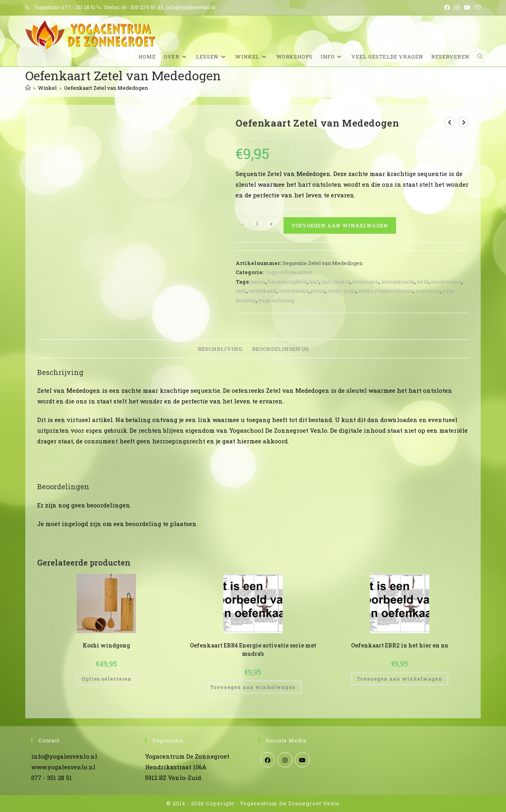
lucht (423, 282)
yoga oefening (276, 300)
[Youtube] (302, 760)
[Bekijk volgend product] (463, 122)
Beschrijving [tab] (220, 349)
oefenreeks (294, 291)
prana (318, 291)
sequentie (428, 291)
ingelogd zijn (81, 524)
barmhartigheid (287, 282)
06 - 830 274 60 (138, 7)
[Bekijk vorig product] (449, 122)
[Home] (28, 88)
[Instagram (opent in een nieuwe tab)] (457, 8)
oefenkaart (262, 291)
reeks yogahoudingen (386, 291)
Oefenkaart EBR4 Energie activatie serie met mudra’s (253, 649)
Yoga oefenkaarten (289, 272)
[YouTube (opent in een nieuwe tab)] (467, 8)
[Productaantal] (257, 224)
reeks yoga (342, 291)
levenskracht (398, 282)
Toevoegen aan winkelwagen (340, 225)
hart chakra (336, 282)
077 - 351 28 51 (78, 7)
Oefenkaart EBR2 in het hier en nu (400, 645)
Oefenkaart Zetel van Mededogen (106, 88)
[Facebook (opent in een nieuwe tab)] (447, 8)
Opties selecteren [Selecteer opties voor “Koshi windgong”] (107, 679)
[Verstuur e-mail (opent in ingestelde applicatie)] (477, 8)
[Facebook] (268, 760)
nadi (241, 291)
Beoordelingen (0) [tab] (280, 349)
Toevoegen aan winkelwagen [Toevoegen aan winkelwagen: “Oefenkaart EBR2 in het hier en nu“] (399, 679)
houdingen (365, 282)
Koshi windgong (106, 645)
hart (314, 282)
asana (258, 282)
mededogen (446, 282)
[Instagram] (285, 760)
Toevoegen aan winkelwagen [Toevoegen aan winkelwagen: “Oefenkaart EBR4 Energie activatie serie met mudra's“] (253, 687)
